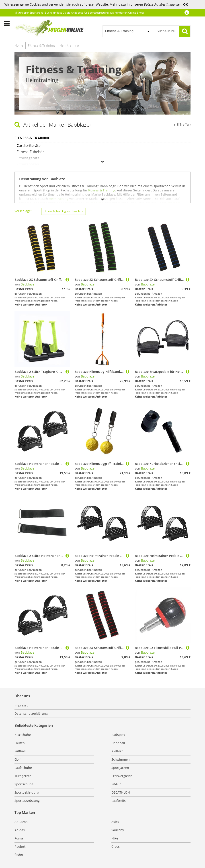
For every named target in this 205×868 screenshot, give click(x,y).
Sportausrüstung (27, 801)
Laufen (20, 743)
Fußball (20, 751)
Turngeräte (23, 776)
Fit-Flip (116, 784)
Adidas (20, 830)
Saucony (118, 830)
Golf (17, 759)
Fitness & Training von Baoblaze (64, 211)
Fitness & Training (41, 45)
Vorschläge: (23, 211)
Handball (118, 743)
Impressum (23, 705)
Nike (115, 838)
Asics (115, 822)
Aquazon (21, 822)
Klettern (117, 751)
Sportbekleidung (27, 792)
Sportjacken (120, 768)
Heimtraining (69, 45)
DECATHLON (121, 792)
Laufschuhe (23, 768)
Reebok (20, 846)
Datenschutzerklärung (31, 713)
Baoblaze (28, 284)
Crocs (116, 846)
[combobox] (127, 31)
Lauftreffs (119, 801)
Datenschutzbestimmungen (163, 4)
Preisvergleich (122, 776)
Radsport (118, 735)
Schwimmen (121, 759)
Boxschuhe (23, 735)
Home (19, 45)
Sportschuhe (24, 784)
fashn (19, 855)
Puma (19, 838)
